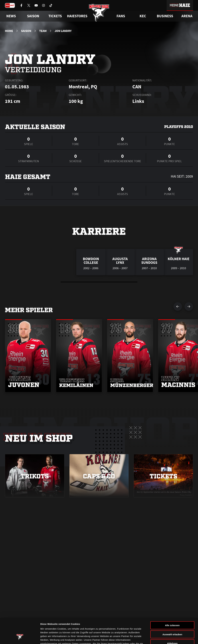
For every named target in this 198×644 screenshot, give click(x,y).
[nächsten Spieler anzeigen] (189, 307)
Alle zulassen (172, 603)
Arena (187, 16)
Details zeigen (163, 638)
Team (43, 31)
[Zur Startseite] (99, 13)
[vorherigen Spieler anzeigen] (178, 307)
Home (9, 31)
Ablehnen (172, 621)
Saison (26, 31)
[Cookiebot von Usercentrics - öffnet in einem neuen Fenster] (20, 638)
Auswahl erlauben (172, 612)
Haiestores (77, 16)
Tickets (55, 16)
